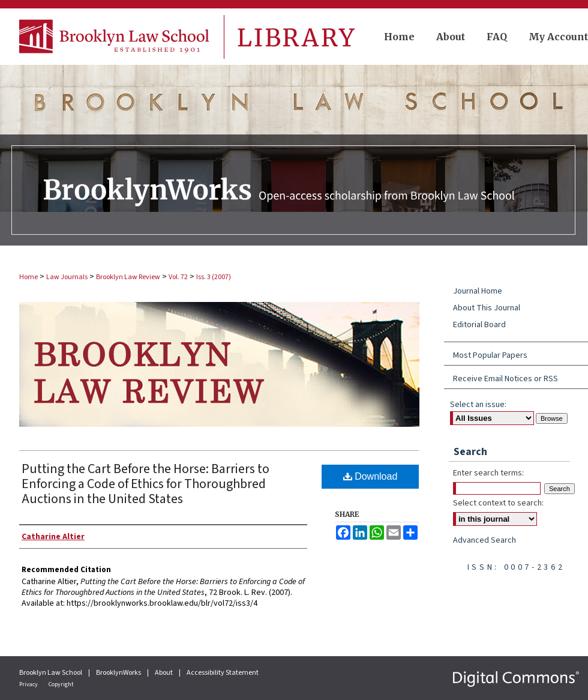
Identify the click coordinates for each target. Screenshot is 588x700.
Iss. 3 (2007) (214, 277)
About (164, 673)
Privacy (29, 684)
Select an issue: (478, 405)
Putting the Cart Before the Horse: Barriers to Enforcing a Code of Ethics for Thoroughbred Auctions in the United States (145, 484)
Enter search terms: (488, 473)
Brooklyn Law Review (128, 277)
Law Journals (67, 277)
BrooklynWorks (119, 673)
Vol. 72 (178, 277)
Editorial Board (479, 325)
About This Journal (487, 308)
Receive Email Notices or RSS (505, 379)
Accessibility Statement (223, 673)
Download (370, 476)
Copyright (61, 684)
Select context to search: (498, 503)
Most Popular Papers (490, 355)
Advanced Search (484, 540)
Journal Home (478, 291)
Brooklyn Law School (51, 673)
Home (28, 277)
